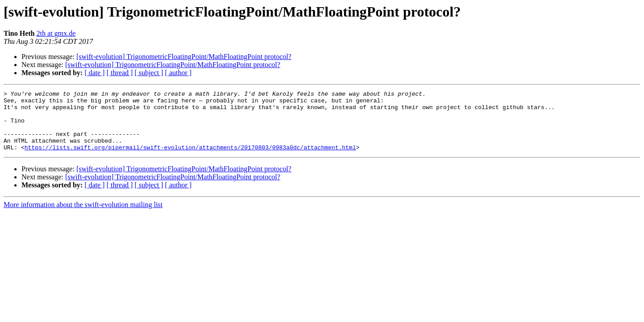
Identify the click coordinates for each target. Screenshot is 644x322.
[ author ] (178, 73)
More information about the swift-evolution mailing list (83, 217)
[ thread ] (120, 73)
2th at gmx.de (56, 33)
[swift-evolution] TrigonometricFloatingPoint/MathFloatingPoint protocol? (184, 57)
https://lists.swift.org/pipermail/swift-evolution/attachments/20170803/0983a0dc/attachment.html (190, 159)
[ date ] (95, 73)
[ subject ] (149, 73)
